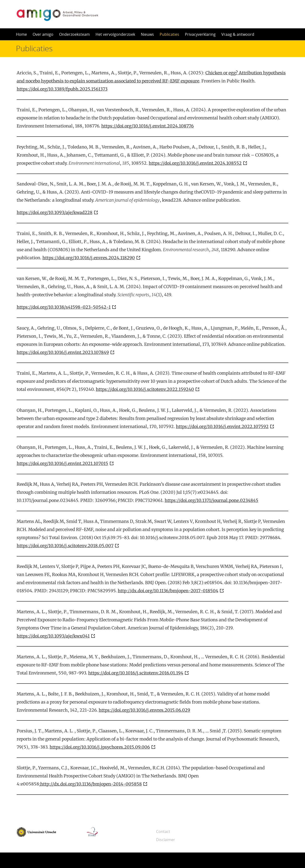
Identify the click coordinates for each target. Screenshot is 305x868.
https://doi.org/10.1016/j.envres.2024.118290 (89, 258)
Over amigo (43, 34)
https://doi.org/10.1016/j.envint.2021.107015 (62, 463)
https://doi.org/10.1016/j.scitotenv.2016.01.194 (136, 673)
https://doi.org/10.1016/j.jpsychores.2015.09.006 (100, 747)
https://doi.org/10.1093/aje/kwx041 (53, 636)
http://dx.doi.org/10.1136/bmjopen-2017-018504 (168, 591)
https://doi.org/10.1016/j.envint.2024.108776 (147, 126)
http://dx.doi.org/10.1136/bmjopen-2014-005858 (91, 784)
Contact (163, 832)
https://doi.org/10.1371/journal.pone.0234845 (211, 500)
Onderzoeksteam (74, 34)
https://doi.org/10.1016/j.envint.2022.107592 (222, 426)
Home (21, 34)
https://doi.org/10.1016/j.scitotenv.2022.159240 (145, 389)
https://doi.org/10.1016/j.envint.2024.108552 (195, 163)
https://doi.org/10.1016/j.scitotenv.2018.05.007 (65, 546)
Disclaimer (166, 840)
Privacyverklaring (200, 34)
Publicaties (169, 34)
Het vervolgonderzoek (115, 34)
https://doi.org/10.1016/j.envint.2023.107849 (63, 352)
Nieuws (147, 34)
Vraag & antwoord (238, 34)
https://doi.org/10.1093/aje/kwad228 (55, 212)
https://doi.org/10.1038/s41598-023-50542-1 (64, 307)
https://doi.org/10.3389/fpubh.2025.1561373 (62, 89)
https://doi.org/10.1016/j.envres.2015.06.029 (144, 710)
